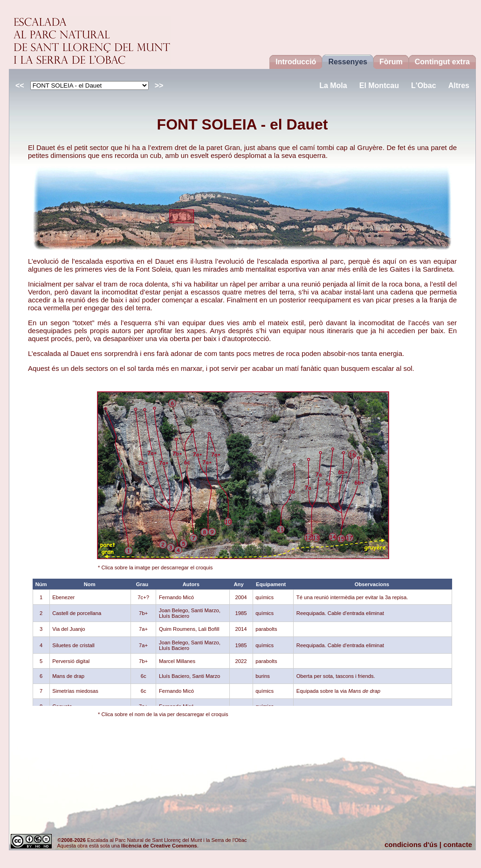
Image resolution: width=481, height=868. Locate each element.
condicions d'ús (411, 844)
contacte (458, 844)
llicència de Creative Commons (159, 846)
